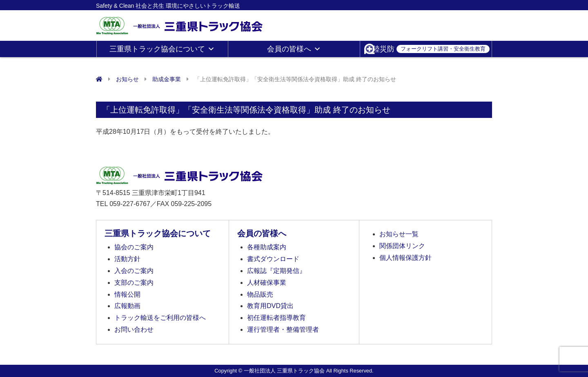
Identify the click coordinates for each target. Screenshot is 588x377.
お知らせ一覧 (399, 234)
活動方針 (127, 259)
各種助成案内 (267, 247)
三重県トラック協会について (162, 49)
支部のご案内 (134, 283)
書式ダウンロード (273, 259)
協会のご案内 (134, 247)
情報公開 (127, 294)
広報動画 (127, 306)
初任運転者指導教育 (276, 318)
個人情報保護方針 (405, 258)
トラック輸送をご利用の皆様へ (160, 318)
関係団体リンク (402, 246)
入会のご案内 (134, 271)
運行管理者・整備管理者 (283, 329)
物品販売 (260, 294)
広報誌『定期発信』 (276, 271)
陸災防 (431, 49)
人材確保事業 (267, 283)
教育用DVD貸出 (270, 306)
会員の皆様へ (294, 49)
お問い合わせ (134, 329)
